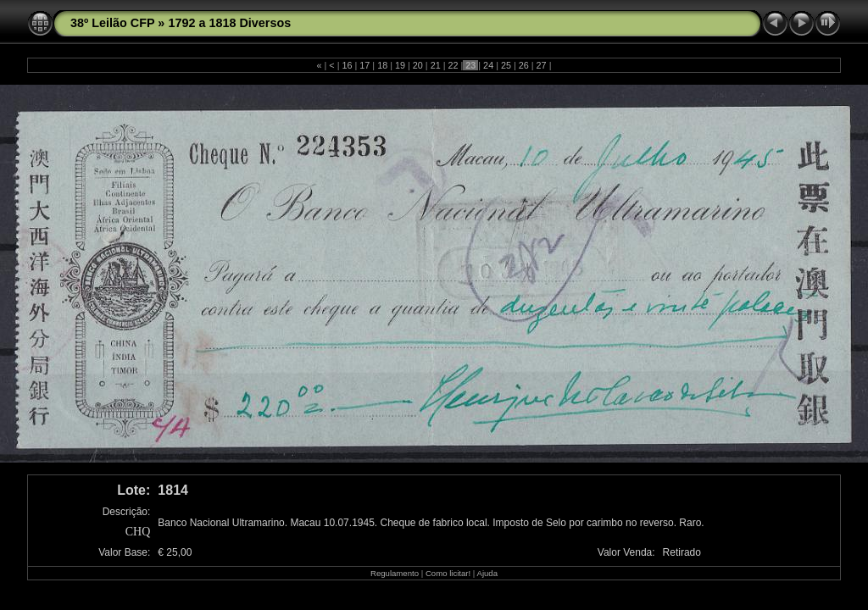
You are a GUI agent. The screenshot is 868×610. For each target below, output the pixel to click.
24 (488, 65)
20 (418, 65)
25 (506, 65)
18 (382, 65)
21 (436, 65)
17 (364, 65)
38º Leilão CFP (112, 23)
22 (453, 65)
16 (348, 65)
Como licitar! (448, 573)
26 (524, 65)
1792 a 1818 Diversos (229, 23)
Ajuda (487, 573)
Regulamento (395, 573)
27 (542, 65)
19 (400, 65)
